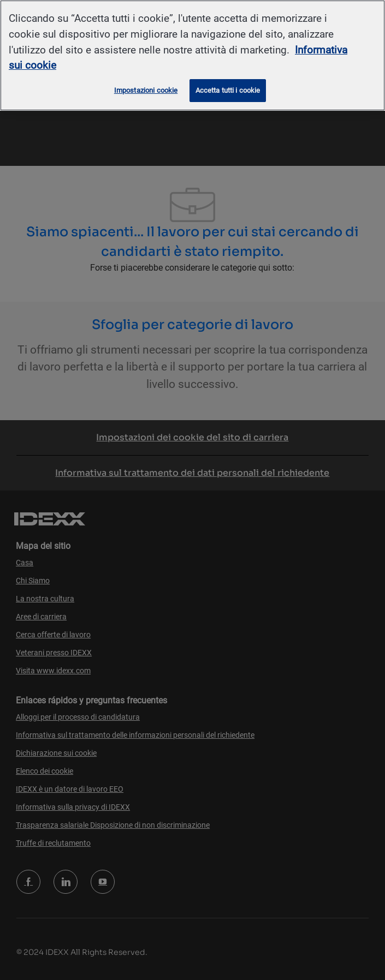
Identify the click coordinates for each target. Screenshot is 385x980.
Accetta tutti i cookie (228, 90)
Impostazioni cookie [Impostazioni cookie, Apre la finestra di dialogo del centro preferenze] (146, 90)
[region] (192, 55)
